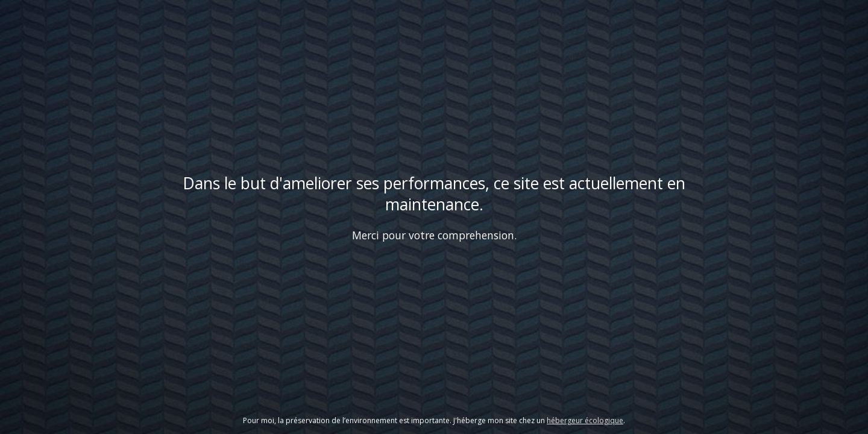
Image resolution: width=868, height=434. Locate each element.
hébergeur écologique (585, 420)
